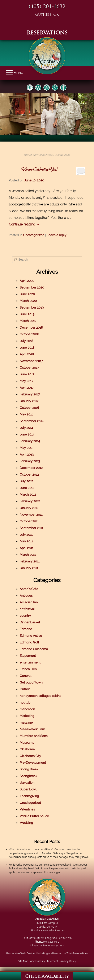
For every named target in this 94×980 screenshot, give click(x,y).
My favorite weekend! (24, 865)
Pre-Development (35, 763)
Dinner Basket (32, 622)
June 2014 (29, 434)
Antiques (29, 596)
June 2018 (30, 348)
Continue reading (27, 224)
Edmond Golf (32, 642)
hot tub (27, 703)
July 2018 (29, 341)
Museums (29, 743)
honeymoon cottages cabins (43, 696)
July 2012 (29, 481)
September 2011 (34, 528)
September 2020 (34, 287)
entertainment (33, 662)
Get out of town (34, 682)
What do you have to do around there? (34, 850)
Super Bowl (31, 789)
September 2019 (34, 308)
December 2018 (34, 328)
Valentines (30, 809)
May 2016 (29, 414)
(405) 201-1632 (47, 7)
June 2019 (30, 314)
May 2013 (29, 448)
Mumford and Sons (36, 736)
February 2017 (32, 394)
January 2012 (32, 508)
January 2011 (31, 568)
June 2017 (29, 374)
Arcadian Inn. (32, 602)
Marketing (29, 716)
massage (29, 723)
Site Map (25, 961)
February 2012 (32, 501)
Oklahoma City (33, 756)
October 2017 (32, 368)
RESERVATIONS (47, 33)
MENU (10, 73)
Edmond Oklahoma (36, 649)
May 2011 (29, 541)
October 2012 (32, 475)
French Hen (31, 669)
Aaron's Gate (31, 589)
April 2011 (29, 548)
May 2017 (29, 381)
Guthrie (28, 689)
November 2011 (34, 515)
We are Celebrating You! (41, 170)
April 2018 (29, 354)
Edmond (28, 629)
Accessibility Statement (46, 961)
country (28, 616)
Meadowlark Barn (35, 729)
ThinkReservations (80, 953)
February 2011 (32, 561)
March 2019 (31, 321)
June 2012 (29, 488)
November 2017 (34, 361)
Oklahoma (30, 749)
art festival (30, 609)
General (28, 676)
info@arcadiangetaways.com (50, 946)
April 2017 (29, 388)
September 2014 (34, 421)
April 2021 (29, 281)
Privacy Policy (70, 961)
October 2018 (32, 334)
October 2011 (32, 521)
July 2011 (29, 535)
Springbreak (31, 776)
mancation (30, 709)
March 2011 (30, 555)
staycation (30, 783)
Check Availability (47, 977)
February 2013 (32, 461)
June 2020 (30, 294)
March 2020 (31, 301)
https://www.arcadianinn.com (49, 931)
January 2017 (32, 401)
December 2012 (34, 468)
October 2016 (32, 408)
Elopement (30, 656)
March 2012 (30, 495)
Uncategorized (36, 235)
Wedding (29, 823)
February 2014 (32, 441)
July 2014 (29, 428)
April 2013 (29, 455)
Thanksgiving (32, 796)
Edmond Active (33, 636)
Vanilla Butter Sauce (37, 816)
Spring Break (31, 769)
